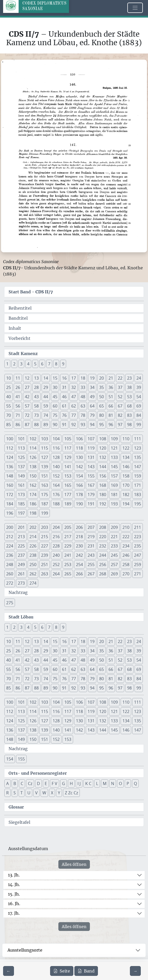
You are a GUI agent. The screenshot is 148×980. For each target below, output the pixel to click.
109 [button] (114, 439)
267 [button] (91, 574)
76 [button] (64, 415)
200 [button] (10, 527)
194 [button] (126, 504)
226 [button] (33, 546)
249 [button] (21, 565)
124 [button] (10, 457)
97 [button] (120, 425)
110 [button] (126, 439)
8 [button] (56, 364)
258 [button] (126, 565)
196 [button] (10, 513)
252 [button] (56, 565)
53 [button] (129, 397)
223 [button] (138, 537)
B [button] (15, 783)
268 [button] (103, 574)
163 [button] (45, 485)
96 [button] (111, 425)
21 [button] (111, 378)
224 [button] (10, 546)
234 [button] (126, 546)
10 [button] (9, 378)
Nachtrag (18, 592)
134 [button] (126, 457)
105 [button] (68, 439)
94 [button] (92, 425)
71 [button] (18, 415)
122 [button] (126, 448)
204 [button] (56, 527)
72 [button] (27, 415)
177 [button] (68, 495)
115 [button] (45, 448)
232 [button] (103, 546)
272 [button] (10, 583)
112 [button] (10, 448)
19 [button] (92, 378)
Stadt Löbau (21, 617)
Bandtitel (18, 318)
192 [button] (103, 504)
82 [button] (120, 415)
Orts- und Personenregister (38, 773)
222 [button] (126, 537)
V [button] (36, 793)
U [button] (29, 793)
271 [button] (138, 574)
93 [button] (83, 425)
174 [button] (33, 495)
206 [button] (79, 527)
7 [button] (49, 364)
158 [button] (126, 476)
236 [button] (10, 555)
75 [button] (55, 415)
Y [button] (59, 793)
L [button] (97, 783)
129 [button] (68, 457)
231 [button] (91, 546)
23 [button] (129, 378)
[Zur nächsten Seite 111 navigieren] (135, 971)
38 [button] (129, 387)
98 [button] (129, 425)
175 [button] (45, 495)
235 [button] (138, 546)
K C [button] (88, 783)
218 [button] (79, 537)
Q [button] (135, 783)
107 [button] (91, 439)
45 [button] (55, 397)
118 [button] (79, 448)
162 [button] (33, 485)
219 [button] (91, 537)
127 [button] (45, 457)
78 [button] (83, 415)
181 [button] (114, 495)
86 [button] (18, 425)
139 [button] (45, 467)
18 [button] (83, 378)
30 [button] (55, 387)
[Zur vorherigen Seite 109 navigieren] (9, 971)
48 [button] (83, 397)
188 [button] (56, 504)
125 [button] (21, 457)
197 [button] (21, 513)
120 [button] (103, 448)
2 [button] (14, 364)
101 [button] (21, 439)
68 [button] (129, 406)
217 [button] (68, 537)
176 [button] (56, 495)
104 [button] (56, 439)
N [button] (113, 783)
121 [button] (114, 448)
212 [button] (10, 537)
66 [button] (111, 406)
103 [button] (45, 439)
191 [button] (91, 504)
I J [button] (79, 783)
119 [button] (91, 448)
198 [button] (33, 513)
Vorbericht (20, 338)
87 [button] (27, 425)
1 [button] (7, 364)
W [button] (44, 793)
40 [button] (9, 397)
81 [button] (111, 415)
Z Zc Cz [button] (71, 793)
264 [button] (56, 574)
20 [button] (102, 378)
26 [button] (18, 387)
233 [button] (114, 546)
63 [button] (83, 406)
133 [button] (114, 457)
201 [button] (21, 527)
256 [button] (103, 565)
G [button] (64, 783)
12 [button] (27, 378)
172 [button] (10, 495)
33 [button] (83, 387)
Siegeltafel (19, 822)
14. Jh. (14, 884)
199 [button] (45, 513)
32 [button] (74, 387)
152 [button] (56, 476)
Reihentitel (20, 308)
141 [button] (68, 467)
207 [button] (91, 527)
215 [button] (45, 537)
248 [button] (10, 565)
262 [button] (33, 574)
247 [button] (138, 555)
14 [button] (46, 378)
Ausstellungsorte (25, 950)
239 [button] (45, 555)
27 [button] (27, 387)
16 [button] (64, 378)
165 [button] (68, 485)
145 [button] (114, 467)
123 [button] (138, 448)
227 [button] (45, 546)
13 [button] (36, 378)
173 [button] (21, 495)
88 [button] (36, 425)
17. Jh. (14, 913)
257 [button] (114, 565)
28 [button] (36, 387)
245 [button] (114, 555)
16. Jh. (14, 904)
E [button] (46, 783)
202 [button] (33, 527)
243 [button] (91, 555)
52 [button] (120, 397)
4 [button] (28, 364)
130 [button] (79, 457)
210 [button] (126, 527)
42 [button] (27, 397)
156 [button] (103, 476)
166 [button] (79, 485)
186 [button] (33, 504)
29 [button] (46, 387)
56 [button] (18, 406)
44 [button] (46, 397)
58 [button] (36, 406)
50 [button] (102, 397)
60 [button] (55, 406)
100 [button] (10, 439)
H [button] (71, 783)
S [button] (15, 793)
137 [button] (21, 467)
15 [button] (55, 378)
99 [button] (139, 425)
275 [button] (10, 603)
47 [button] (74, 397)
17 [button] (74, 378)
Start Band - (31, 292)
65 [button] (102, 406)
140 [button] (56, 467)
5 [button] (35, 364)
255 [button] (91, 565)
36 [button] (111, 387)
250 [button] (33, 565)
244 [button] (103, 555)
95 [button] (102, 425)
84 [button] (139, 415)
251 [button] (45, 565)
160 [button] (10, 485)
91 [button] (64, 425)
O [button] (120, 783)
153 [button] (68, 476)
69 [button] (139, 406)
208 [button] (103, 527)
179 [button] (91, 495)
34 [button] (92, 387)
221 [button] (114, 537)
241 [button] (68, 555)
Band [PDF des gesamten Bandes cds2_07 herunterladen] (86, 971)
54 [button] (139, 397)
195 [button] (138, 504)
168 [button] (103, 485)
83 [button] (129, 415)
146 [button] (126, 467)
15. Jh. (14, 894)
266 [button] (79, 574)
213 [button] (21, 537)
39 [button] (139, 387)
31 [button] (64, 387)
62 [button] (74, 406)
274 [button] (33, 583)
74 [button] (46, 415)
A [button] (7, 783)
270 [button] (126, 574)
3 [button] (21, 364)
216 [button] (56, 537)
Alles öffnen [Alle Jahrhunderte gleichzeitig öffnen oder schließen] (74, 864)
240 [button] (56, 555)
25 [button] (9, 387)
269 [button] (114, 574)
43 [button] (36, 397)
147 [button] (138, 467)
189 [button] (68, 504)
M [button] (105, 783)
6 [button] (42, 364)
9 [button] (63, 364)
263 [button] (45, 574)
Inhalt (15, 328)
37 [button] (120, 387)
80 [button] (102, 415)
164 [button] (56, 485)
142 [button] (79, 467)
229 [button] (68, 546)
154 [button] (79, 476)
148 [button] (10, 476)
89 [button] (46, 425)
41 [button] (18, 397)
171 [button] (138, 485)
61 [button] (64, 406)
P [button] (128, 783)
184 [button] (10, 504)
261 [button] (21, 574)
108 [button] (103, 439)
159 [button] (138, 476)
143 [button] (91, 467)
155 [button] (91, 476)
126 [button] (33, 457)
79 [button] (92, 415)
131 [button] (91, 457)
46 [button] (64, 397)
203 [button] (45, 527)
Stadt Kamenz (23, 354)
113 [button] (21, 448)
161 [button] (21, 485)
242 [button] (79, 555)
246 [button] (126, 555)
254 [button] (79, 565)
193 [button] (114, 504)
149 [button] (21, 476)
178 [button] (79, 495)
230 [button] (79, 546)
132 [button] (103, 457)
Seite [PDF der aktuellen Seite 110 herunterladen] (62, 971)
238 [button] (33, 555)
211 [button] (138, 527)
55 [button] (9, 406)
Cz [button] (30, 783)
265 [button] (68, 574)
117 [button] (68, 448)
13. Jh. (14, 875)
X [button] (52, 793)
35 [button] (102, 387)
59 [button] (46, 406)
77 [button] (74, 415)
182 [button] (126, 495)
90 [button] (55, 425)
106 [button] (79, 439)
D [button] (38, 783)
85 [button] (9, 425)
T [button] (22, 793)
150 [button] (33, 476)
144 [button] (103, 467)
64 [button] (92, 406)
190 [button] (79, 504)
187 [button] (45, 504)
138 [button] (33, 467)
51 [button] (111, 397)
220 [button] (103, 537)
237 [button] (21, 555)
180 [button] (103, 495)
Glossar (16, 807)
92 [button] (74, 425)
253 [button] (68, 565)
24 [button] (139, 378)
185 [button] (21, 504)
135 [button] (138, 457)
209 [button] (114, 527)
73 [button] (36, 415)
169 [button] (114, 485)
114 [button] (33, 448)
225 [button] (21, 546)
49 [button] (92, 397)
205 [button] (68, 527)
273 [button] (21, 583)
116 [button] (56, 448)
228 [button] (56, 546)
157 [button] (114, 476)
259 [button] (138, 565)
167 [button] (91, 485)
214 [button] (33, 537)
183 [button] (138, 495)
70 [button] (9, 415)
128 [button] (56, 457)
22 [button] (120, 378)
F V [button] (54, 783)
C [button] (22, 783)
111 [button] (138, 439)
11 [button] (18, 378)
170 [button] (126, 485)
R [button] (7, 793)
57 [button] (27, 406)
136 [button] (10, 467)
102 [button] (33, 439)
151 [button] (45, 476)
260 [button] (10, 574)
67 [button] (120, 406)
